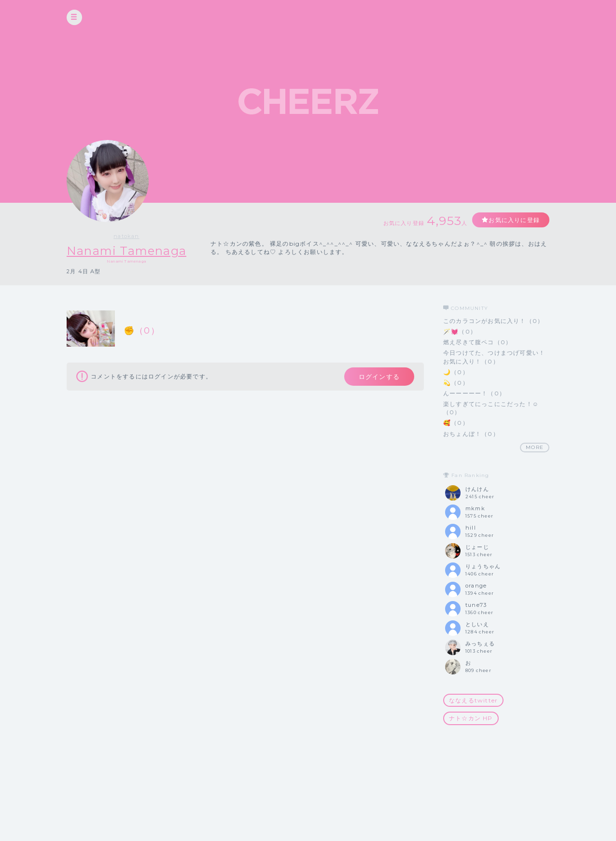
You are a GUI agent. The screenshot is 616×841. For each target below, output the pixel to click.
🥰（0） (456, 423)
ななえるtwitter (473, 700)
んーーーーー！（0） (474, 393)
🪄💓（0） (460, 331)
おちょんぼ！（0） (471, 434)
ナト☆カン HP (471, 718)
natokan (126, 236)
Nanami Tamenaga (126, 251)
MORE (535, 447)
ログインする (379, 377)
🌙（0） (456, 372)
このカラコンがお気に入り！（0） (493, 321)
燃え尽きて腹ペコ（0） (477, 342)
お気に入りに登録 (514, 220)
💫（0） (456, 383)
